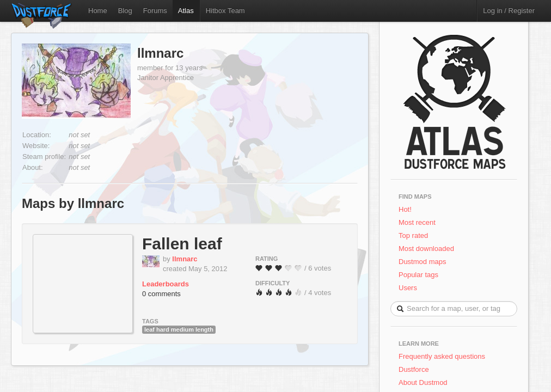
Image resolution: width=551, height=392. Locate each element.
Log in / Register (509, 11)
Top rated (413, 235)
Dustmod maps (422, 262)
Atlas (186, 11)
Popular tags (418, 275)
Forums (155, 11)
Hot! (405, 209)
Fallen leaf (182, 244)
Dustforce (414, 369)
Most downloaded (426, 249)
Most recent (417, 222)
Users (408, 288)
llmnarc (160, 53)
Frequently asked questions (442, 356)
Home (98, 11)
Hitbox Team (225, 11)
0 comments (161, 294)
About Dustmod (423, 382)
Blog (125, 11)
